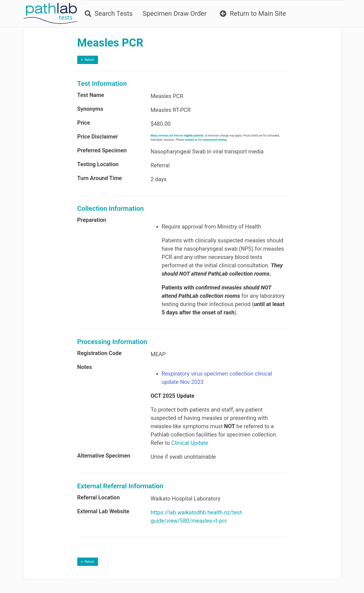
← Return (88, 60)
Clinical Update (190, 443)
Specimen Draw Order (175, 14)
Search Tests (109, 14)
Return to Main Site (253, 14)
